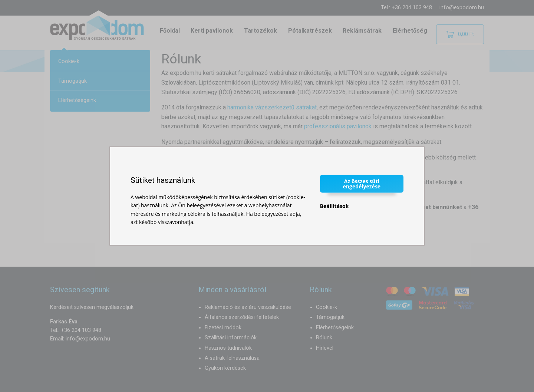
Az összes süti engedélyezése (362, 183)
